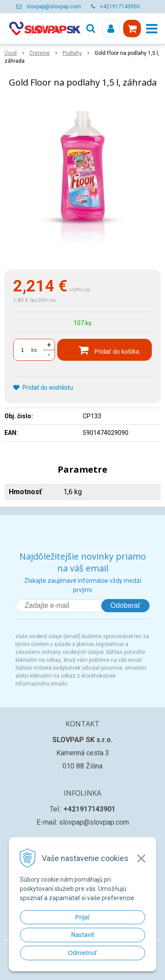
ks (34, 350)
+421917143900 (120, 7)
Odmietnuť (83, 953)
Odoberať (125, 605)
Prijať (82, 917)
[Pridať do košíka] (104, 350)
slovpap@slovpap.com (54, 7)
